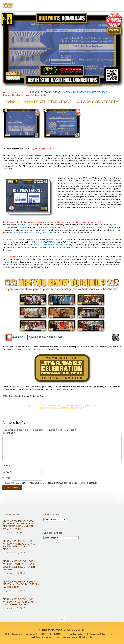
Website (7, 478)
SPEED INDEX (27, 225)
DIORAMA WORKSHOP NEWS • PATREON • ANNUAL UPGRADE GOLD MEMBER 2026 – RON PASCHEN (19, 545)
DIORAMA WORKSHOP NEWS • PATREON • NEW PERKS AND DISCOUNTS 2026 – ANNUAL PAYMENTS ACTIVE (19, 525)
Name (6, 466)
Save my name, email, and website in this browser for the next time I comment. (52, 483)
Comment (9, 433)
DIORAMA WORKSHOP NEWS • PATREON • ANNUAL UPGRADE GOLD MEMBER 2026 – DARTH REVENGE (19, 565)
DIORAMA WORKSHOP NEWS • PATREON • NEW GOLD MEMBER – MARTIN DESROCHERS (21, 602)
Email (7, 472)
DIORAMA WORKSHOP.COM (60, 630)
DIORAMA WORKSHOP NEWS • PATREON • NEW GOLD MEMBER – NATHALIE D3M (21, 584)
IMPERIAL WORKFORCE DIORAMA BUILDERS (85, 92)
